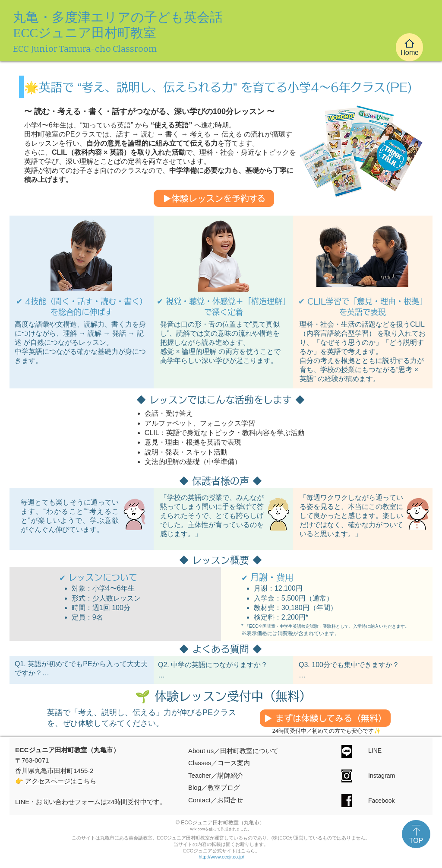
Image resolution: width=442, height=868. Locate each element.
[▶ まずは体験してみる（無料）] (325, 718)
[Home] (409, 47)
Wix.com (197, 829)
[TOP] (416, 834)
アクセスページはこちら (61, 781)
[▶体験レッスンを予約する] (214, 198)
